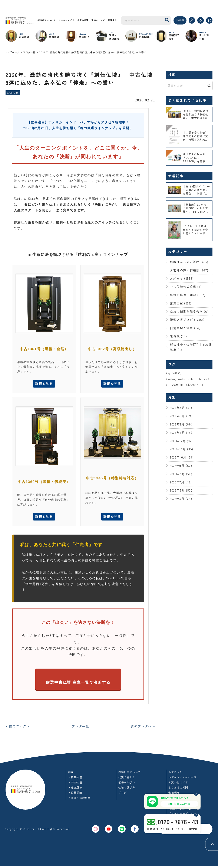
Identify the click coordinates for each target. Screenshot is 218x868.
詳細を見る (44, 384)
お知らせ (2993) (182, 278)
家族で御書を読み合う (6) (189, 311)
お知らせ (13, 93)
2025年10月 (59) (182, 458)
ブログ (123, 794)
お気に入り (175, 774)
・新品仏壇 (75, 779)
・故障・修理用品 (79, 799)
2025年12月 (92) (181, 441)
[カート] (209, 20)
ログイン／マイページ (182, 779)
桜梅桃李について (47, 20)
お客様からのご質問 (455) (189, 262)
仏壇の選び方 (127, 789)
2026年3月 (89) (181, 416)
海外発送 (115, 20)
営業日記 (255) (181, 303)
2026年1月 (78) (181, 433)
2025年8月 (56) (181, 474)
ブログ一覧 (29, 52)
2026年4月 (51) (181, 408)
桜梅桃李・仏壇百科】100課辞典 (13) (191, 347)
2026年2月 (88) (181, 425)
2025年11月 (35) (181, 449)
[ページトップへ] (212, 844)
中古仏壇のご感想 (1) (186, 287)
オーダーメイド (67, 20)
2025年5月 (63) (181, 499)
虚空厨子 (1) (195, 385)
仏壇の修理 (84, 20)
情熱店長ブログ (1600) (187, 320)
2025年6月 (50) (181, 491)
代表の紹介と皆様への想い (127, 781)
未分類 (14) (178, 336)
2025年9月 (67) (181, 466)
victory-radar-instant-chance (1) (190, 379)
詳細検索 (180, 20)
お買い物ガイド (178, 784)
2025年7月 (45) (181, 482)
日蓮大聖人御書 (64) (185, 328)
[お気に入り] (201, 20)
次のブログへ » (141, 727)
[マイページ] (192, 20)
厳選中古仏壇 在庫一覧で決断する (78, 683)
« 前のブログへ (19, 727)
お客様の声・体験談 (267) (189, 270)
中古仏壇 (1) (176, 385)
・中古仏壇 (75, 784)
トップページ (13, 52)
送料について (100, 20)
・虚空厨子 (75, 789)
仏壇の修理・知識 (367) (188, 295)
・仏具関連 (75, 794)
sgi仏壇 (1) (175, 373)
